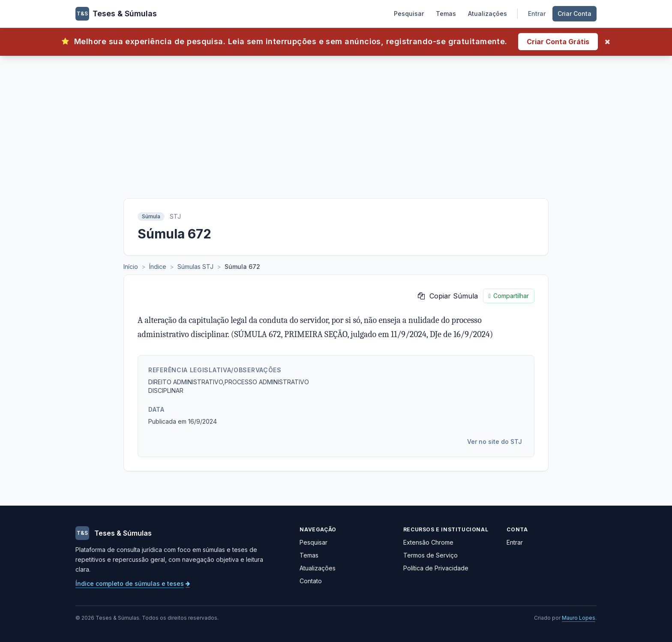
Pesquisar (409, 14)
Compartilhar (509, 296)
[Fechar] (607, 42)
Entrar (537, 14)
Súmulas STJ (195, 267)
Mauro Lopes (579, 618)
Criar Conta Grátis (558, 42)
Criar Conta (574, 14)
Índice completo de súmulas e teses (133, 583)
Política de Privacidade (436, 568)
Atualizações (487, 14)
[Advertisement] (336, 120)
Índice (158, 267)
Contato (311, 581)
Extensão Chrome (428, 542)
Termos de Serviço (430, 555)
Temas (446, 14)
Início (131, 267)
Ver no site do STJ (495, 442)
